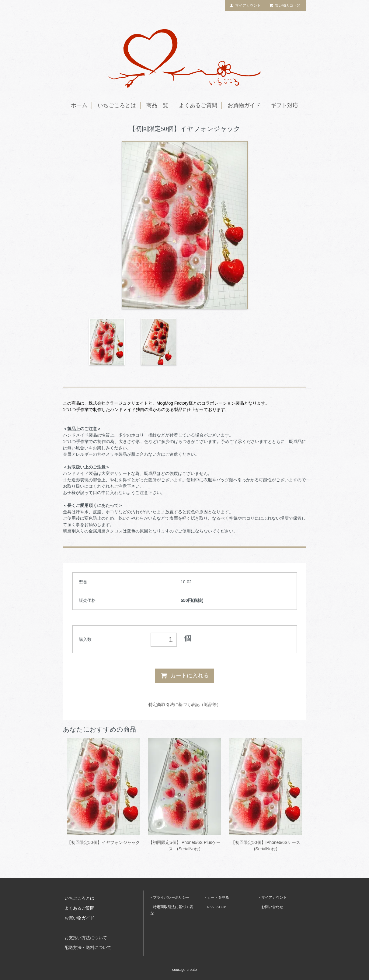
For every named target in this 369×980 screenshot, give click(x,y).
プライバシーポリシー (171, 897)
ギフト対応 (284, 105)
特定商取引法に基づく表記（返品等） (185, 704)
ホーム (79, 105)
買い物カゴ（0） (286, 5)
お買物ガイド (244, 105)
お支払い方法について (86, 938)
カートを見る (218, 897)
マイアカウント (245, 5)
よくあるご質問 (198, 105)
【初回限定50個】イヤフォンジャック (103, 842)
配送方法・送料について (88, 948)
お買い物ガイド (79, 918)
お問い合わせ (272, 907)
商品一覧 (157, 105)
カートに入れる (184, 676)
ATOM (221, 907)
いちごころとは (117, 105)
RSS (210, 907)
